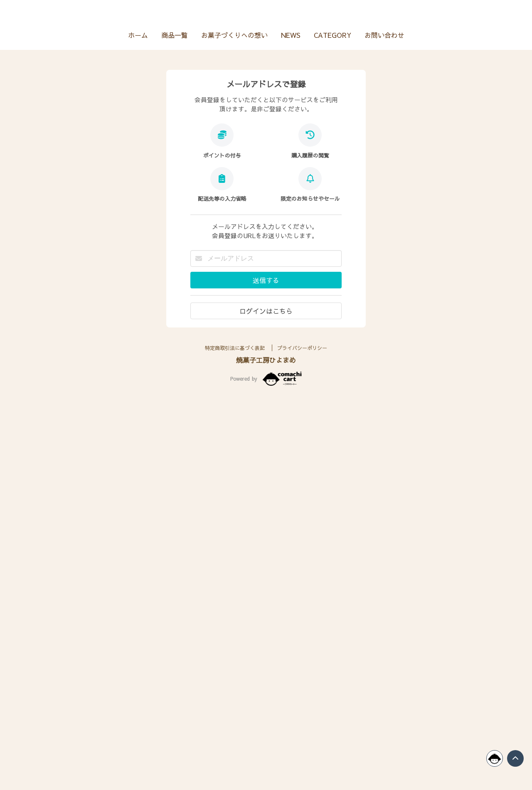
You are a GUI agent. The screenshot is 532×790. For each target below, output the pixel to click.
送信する (266, 674)
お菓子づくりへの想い (234, 429)
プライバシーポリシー (302, 742)
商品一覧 (175, 429)
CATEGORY (332, 429)
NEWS (291, 429)
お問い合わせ (384, 429)
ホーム (138, 429)
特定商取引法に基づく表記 (236, 742)
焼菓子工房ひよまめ (266, 754)
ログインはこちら (266, 705)
